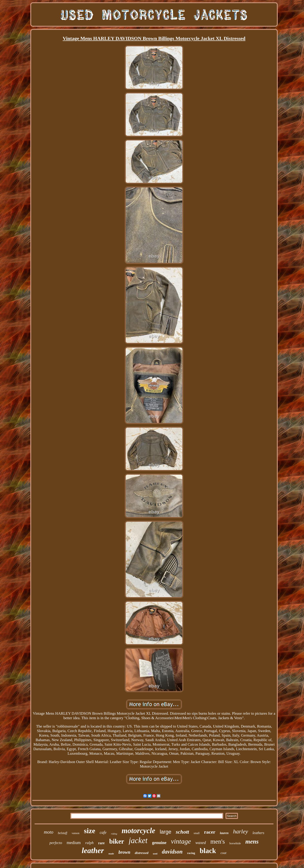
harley (240, 831)
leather (93, 850)
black (208, 851)
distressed (142, 853)
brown (124, 852)
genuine (159, 843)
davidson (172, 852)
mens (252, 842)
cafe (103, 832)
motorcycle (138, 831)
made (111, 854)
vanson (76, 833)
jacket (138, 841)
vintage (181, 841)
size (90, 831)
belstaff (63, 833)
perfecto (56, 843)
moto (49, 832)
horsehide (235, 843)
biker (117, 841)
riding (114, 834)
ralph (89, 843)
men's (218, 841)
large (165, 832)
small (197, 833)
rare (101, 843)
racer (210, 832)
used (155, 854)
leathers (259, 833)
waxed (201, 843)
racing (191, 853)
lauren (224, 833)
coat (223, 853)
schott (182, 832)
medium (74, 843)
